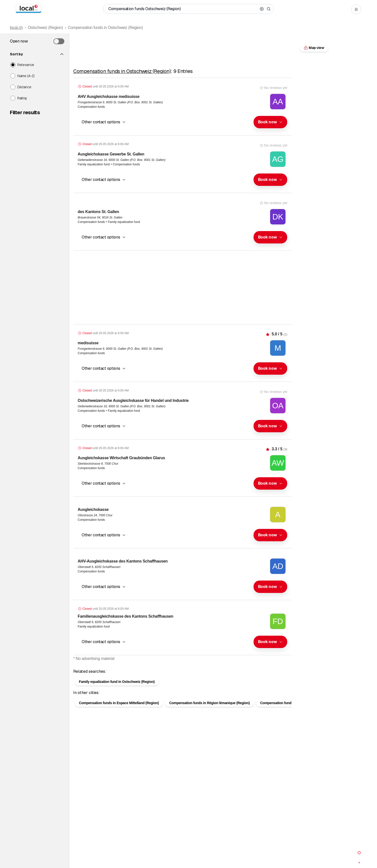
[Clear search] (262, 9)
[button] (270, 122)
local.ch (16, 28)
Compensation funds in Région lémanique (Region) (210, 711)
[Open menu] (356, 9)
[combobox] (270, 122)
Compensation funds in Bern (283, 711)
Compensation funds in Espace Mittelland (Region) (119, 711)
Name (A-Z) (26, 76)
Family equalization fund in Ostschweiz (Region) (117, 690)
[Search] (269, 9)
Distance (24, 87)
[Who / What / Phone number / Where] (183, 9)
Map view (182, 667)
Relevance (26, 65)
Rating (22, 98)
